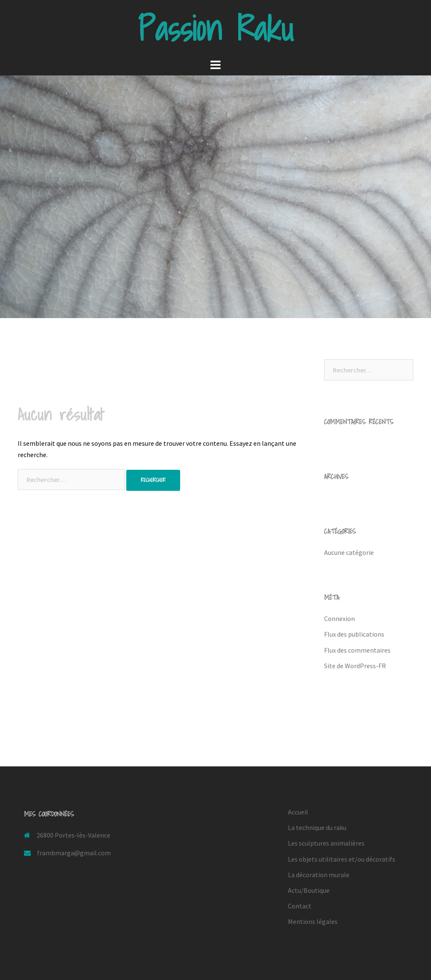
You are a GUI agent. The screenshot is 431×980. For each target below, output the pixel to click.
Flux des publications (354, 634)
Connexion (339, 619)
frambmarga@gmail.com (74, 853)
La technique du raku (317, 827)
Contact (300, 906)
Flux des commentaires (357, 650)
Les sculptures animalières (326, 843)
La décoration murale (319, 875)
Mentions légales (313, 921)
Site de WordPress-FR (355, 666)
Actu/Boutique (309, 890)
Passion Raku (216, 28)
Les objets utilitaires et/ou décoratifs (342, 859)
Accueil (298, 812)
